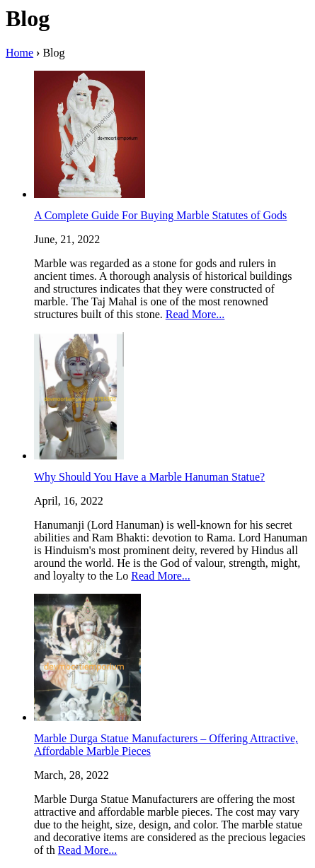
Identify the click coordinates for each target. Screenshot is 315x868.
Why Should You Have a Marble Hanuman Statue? (149, 477)
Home (19, 53)
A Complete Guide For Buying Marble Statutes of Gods (160, 215)
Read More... (195, 314)
